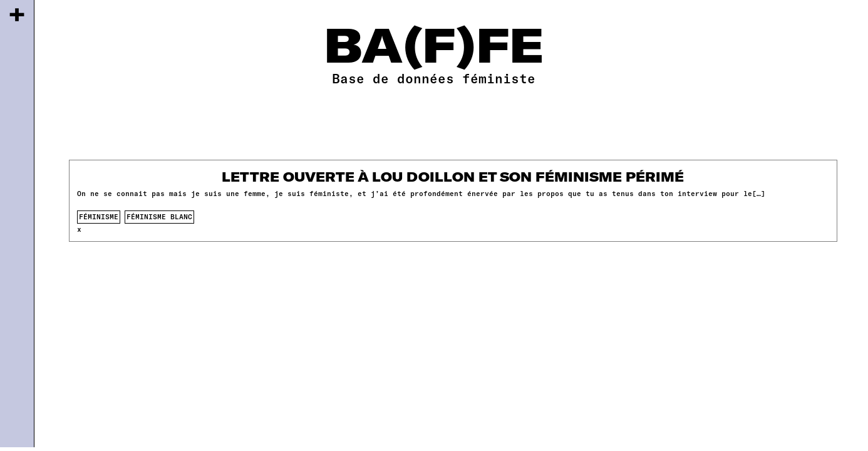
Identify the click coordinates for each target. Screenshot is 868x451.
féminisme (99, 216)
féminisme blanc (159, 216)
